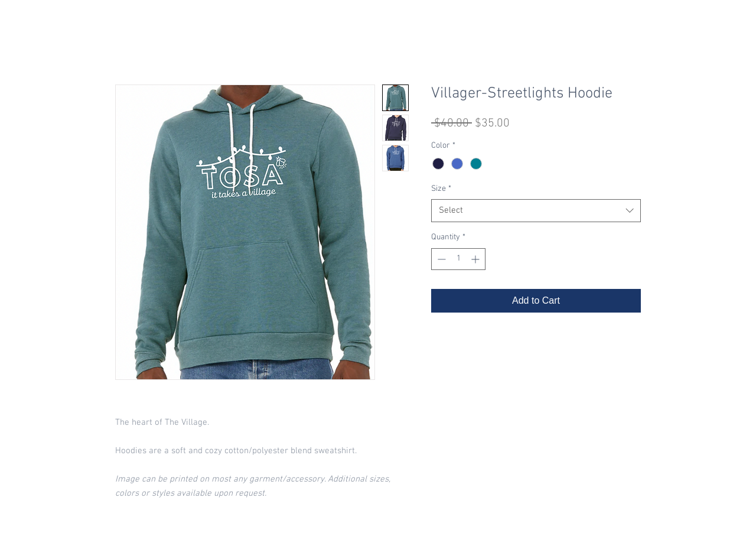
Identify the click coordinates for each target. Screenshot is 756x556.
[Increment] (476, 259)
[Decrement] (440, 259)
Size (441, 189)
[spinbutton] (458, 259)
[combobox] (536, 211)
